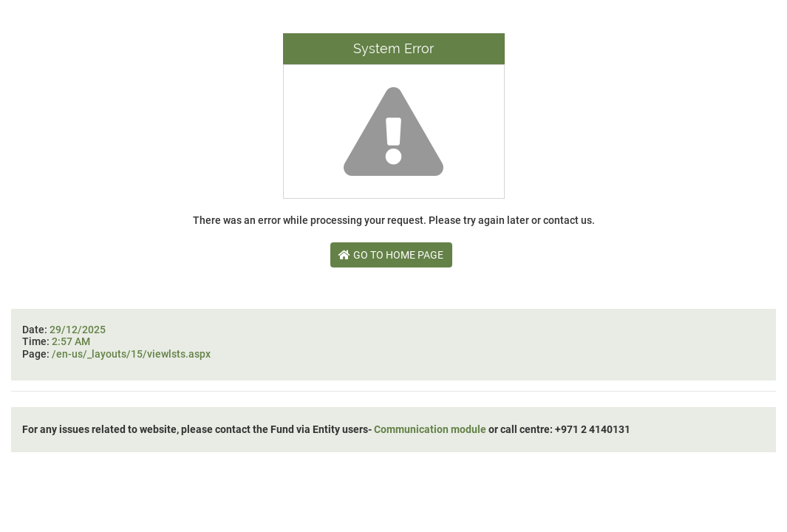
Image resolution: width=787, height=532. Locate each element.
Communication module (430, 429)
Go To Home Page (391, 255)
